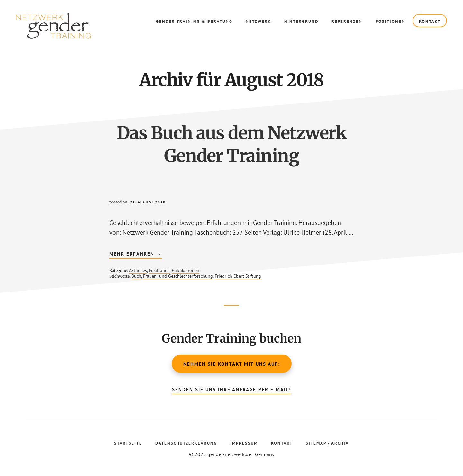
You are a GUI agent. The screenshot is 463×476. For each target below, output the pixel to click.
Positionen (159, 270)
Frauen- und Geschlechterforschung (178, 276)
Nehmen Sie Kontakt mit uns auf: (232, 364)
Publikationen (186, 270)
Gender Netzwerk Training (64, 26)
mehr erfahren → (136, 255)
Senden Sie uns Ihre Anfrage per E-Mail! (232, 389)
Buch (136, 276)
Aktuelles (138, 270)
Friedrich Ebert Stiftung (238, 276)
